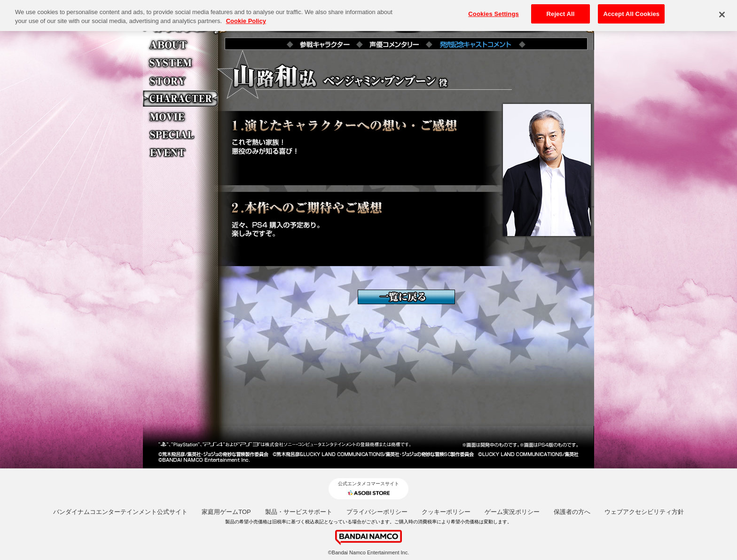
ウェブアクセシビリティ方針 (644, 512)
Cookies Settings (494, 10)
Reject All (561, 10)
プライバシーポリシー (377, 512)
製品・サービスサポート (299, 512)
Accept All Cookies (631, 10)
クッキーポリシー (446, 512)
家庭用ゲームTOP (226, 512)
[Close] (722, 11)
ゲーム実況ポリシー (512, 512)
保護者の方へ (572, 512)
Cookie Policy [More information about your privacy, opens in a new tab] (246, 18)
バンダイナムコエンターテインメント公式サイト (120, 512)
